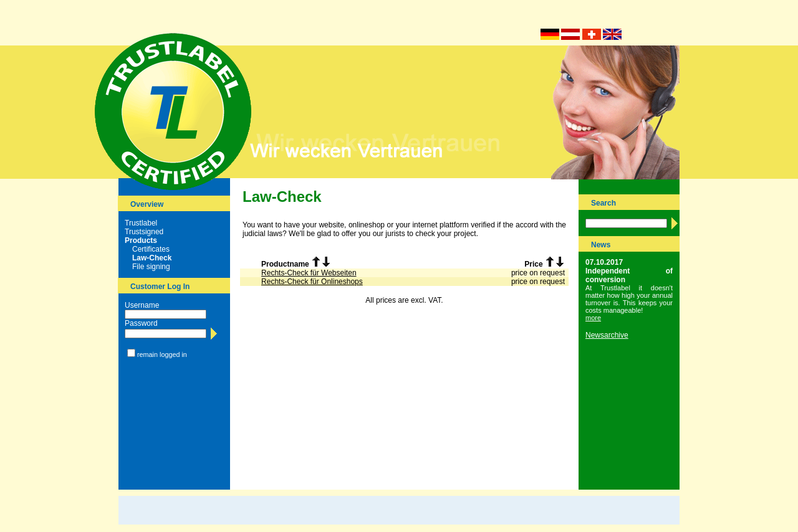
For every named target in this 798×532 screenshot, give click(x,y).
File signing (151, 267)
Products (141, 240)
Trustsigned (144, 232)
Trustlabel (141, 223)
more (593, 318)
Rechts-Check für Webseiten (309, 273)
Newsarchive (607, 335)
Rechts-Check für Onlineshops (312, 282)
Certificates (151, 249)
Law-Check (152, 258)
